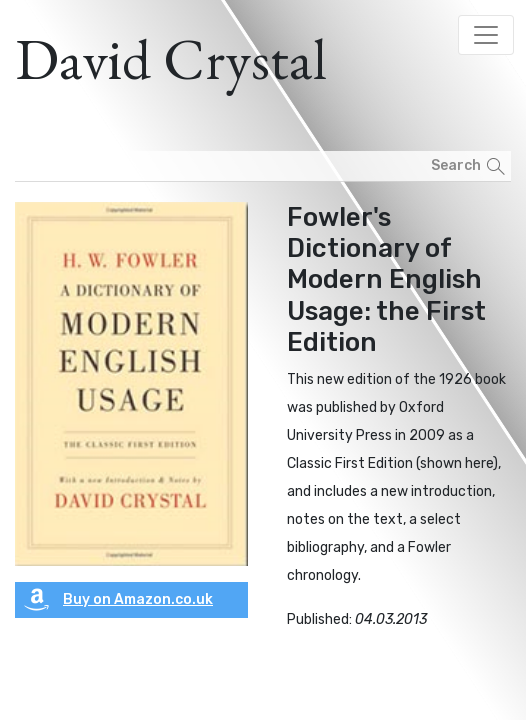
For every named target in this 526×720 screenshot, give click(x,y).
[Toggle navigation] (486, 35)
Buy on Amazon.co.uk (118, 599)
